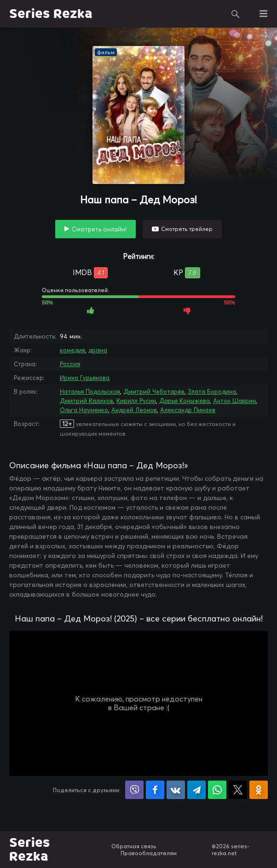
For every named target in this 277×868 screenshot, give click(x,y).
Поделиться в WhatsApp (217, 790)
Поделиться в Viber (134, 790)
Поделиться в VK (176, 790)
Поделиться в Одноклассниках (259, 790)
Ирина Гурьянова (85, 378)
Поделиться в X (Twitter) (238, 790)
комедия (72, 350)
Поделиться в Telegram (196, 790)
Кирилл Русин (136, 401)
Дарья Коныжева (185, 401)
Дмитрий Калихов (87, 401)
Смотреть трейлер (187, 229)
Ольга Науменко (84, 410)
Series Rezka (51, 14)
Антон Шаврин (234, 401)
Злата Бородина (212, 391)
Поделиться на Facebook (155, 790)
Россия (70, 364)
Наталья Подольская (90, 391)
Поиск (236, 14)
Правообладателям (149, 853)
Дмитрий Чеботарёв (154, 391)
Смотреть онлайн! (99, 229)
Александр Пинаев (188, 410)
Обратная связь (134, 846)
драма (98, 350)
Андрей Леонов (134, 410)
